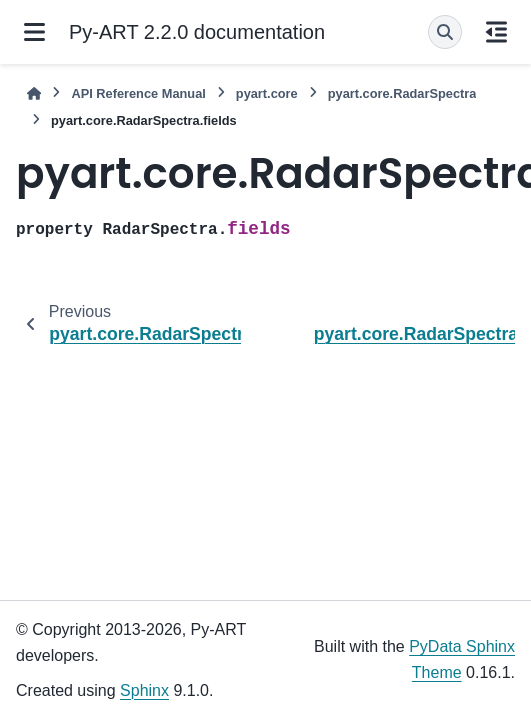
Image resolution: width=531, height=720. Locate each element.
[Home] (34, 93)
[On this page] (496, 32)
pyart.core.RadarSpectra (402, 93)
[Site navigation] (34, 32)
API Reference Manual (138, 93)
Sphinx (144, 690)
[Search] (445, 32)
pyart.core (267, 93)
